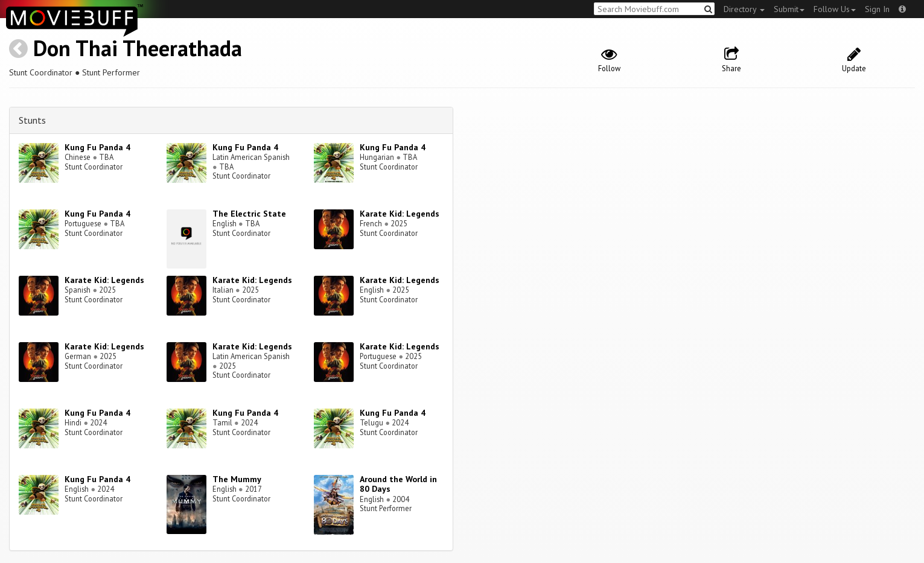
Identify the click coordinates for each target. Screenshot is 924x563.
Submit (789, 9)
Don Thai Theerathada (138, 48)
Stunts (32, 120)
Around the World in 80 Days (398, 484)
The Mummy (237, 479)
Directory (744, 9)
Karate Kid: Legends (400, 214)
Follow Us (835, 9)
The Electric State (249, 214)
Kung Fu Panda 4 (97, 147)
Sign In (877, 9)
